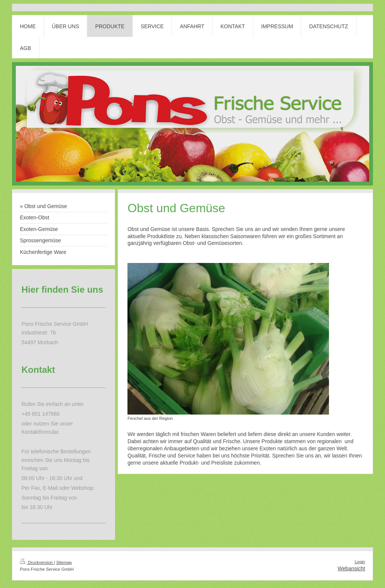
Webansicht (351, 568)
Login (360, 562)
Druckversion (37, 562)
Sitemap (64, 562)
